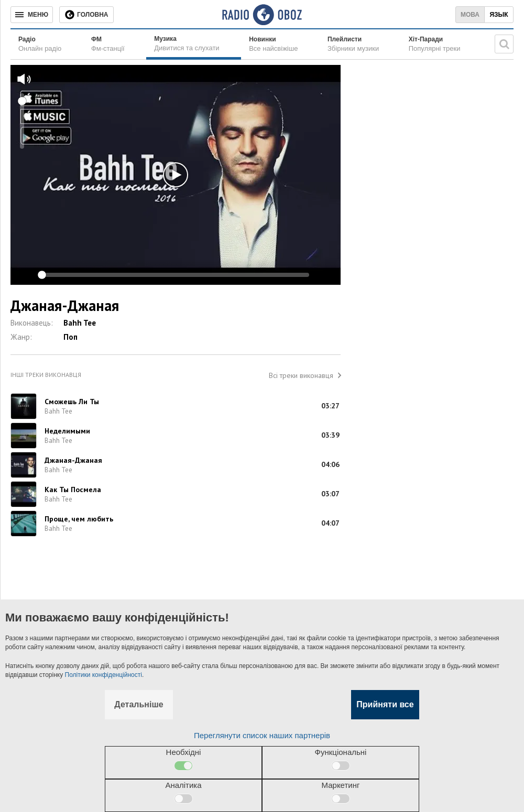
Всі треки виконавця (301, 375)
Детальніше (139, 704)
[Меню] (32, 15)
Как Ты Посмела (73, 490)
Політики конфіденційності (103, 675)
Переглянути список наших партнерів (262, 735)
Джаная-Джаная (73, 460)
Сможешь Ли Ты (72, 402)
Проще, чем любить (79, 519)
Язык (499, 15)
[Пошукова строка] (504, 44)
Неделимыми (67, 431)
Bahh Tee (80, 323)
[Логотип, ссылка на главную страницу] (262, 15)
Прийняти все (385, 704)
